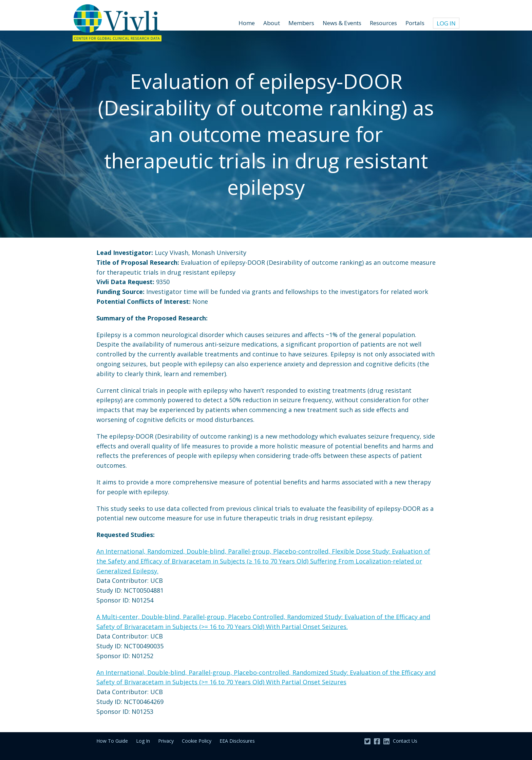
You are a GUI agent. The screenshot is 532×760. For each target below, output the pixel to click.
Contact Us (405, 741)
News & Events (342, 23)
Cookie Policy (197, 741)
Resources (383, 23)
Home (247, 23)
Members (301, 23)
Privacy (166, 741)
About (272, 23)
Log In (446, 23)
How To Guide (112, 741)
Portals (415, 23)
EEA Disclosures (237, 741)
